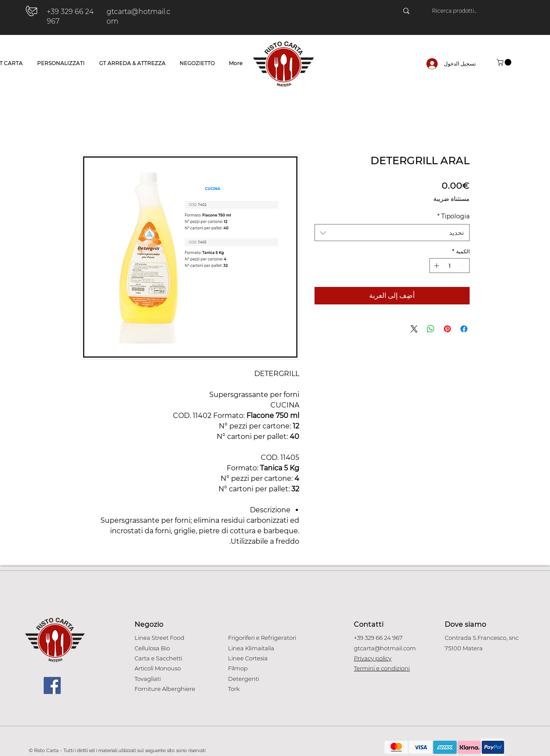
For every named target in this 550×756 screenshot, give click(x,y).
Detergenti (244, 679)
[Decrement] (464, 266)
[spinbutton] (450, 266)
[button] (505, 62)
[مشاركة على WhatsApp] (431, 329)
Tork (234, 689)
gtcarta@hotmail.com (385, 648)
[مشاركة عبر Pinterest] (447, 329)
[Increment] (436, 266)
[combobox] (392, 233)
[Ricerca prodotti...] (476, 11)
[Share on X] (414, 329)
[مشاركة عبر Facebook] (464, 329)
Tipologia (453, 216)
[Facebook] (52, 685)
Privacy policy (373, 658)
